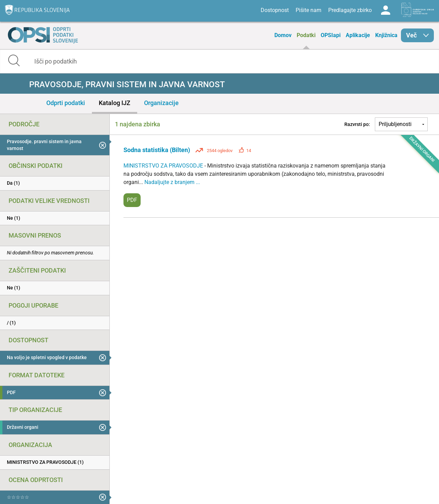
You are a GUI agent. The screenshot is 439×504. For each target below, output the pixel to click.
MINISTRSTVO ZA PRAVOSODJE (164, 166)
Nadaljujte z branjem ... (172, 182)
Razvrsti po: (357, 124)
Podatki (306, 35)
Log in (385, 10)
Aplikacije (358, 35)
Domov (283, 35)
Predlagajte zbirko (350, 10)
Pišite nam (309, 10)
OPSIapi (331, 35)
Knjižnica (386, 35)
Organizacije (161, 103)
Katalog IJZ (115, 103)
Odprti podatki (66, 103)
